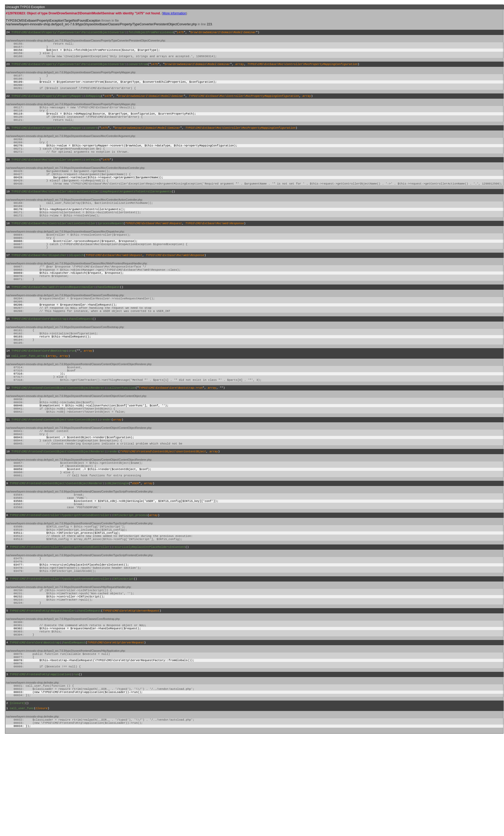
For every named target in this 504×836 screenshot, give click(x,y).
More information (175, 13)
